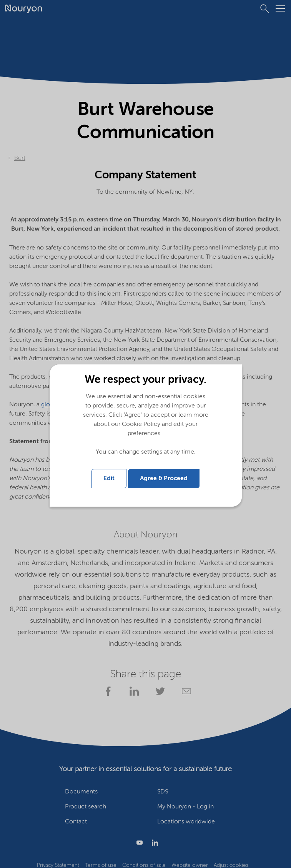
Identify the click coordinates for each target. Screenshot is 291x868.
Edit (109, 479)
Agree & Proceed (164, 479)
